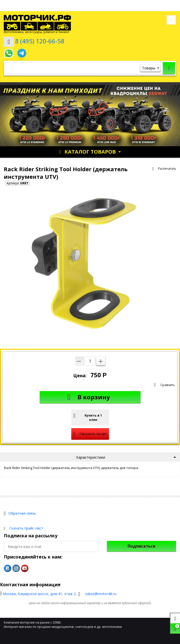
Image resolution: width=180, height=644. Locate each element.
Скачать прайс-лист (26, 528)
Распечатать (167, 169)
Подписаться (141, 546)
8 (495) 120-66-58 (40, 41)
